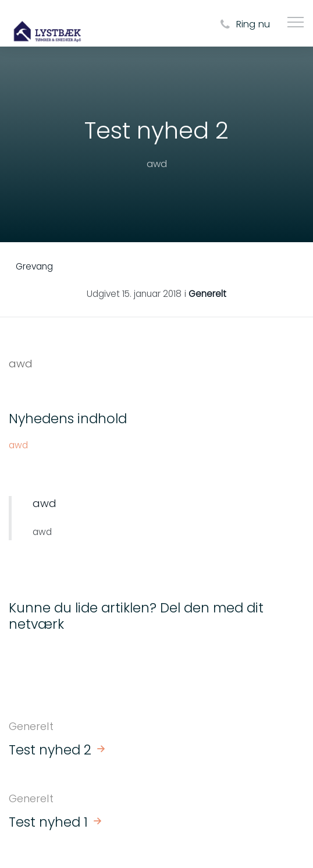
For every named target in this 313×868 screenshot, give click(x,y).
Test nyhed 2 (50, 750)
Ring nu (243, 25)
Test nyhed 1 (48, 822)
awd (18, 445)
